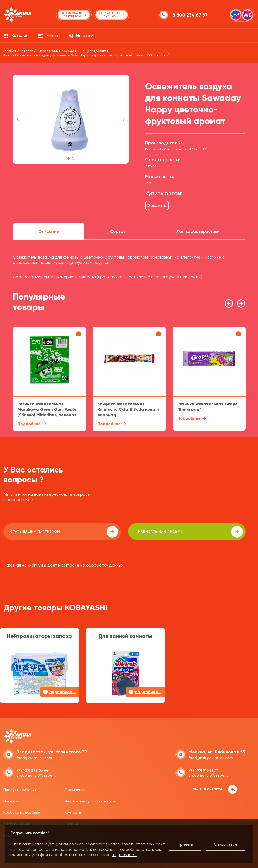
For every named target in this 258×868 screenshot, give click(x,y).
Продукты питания (20, 789)
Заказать (157, 205)
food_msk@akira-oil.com (211, 757)
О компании (75, 789)
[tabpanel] (71, 119)
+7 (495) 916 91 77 (203, 769)
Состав (118, 231)
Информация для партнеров (90, 800)
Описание (49, 231)
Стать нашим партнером (45, 532)
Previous (19, 119)
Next (123, 119)
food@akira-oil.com (34, 757)
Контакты (73, 811)
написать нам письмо (136, 532)
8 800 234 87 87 (191, 15)
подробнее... (124, 855)
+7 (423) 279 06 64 (32, 769)
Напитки (11, 800)
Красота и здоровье (22, 811)
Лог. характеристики (198, 231)
